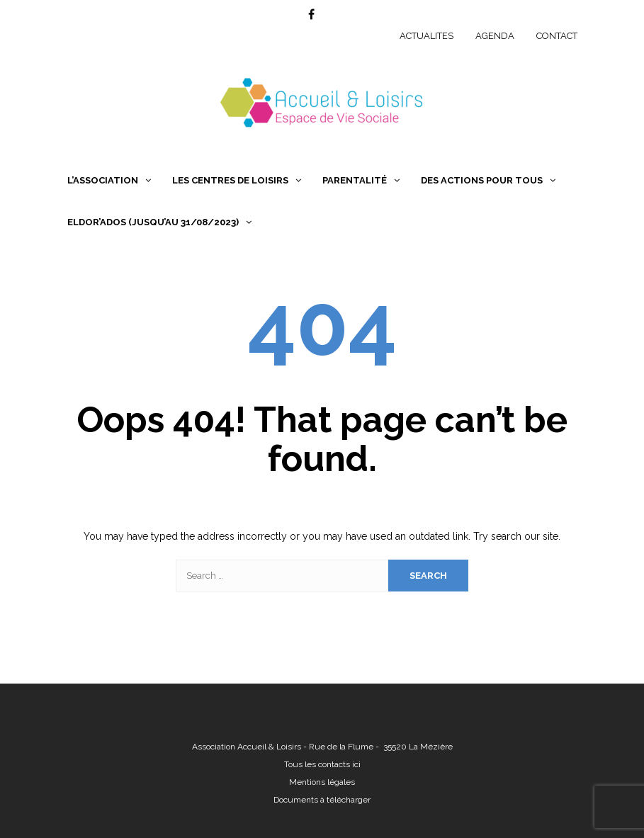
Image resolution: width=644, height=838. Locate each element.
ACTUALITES (426, 36)
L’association (103, 180)
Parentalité (355, 180)
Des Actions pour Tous (482, 180)
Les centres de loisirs (230, 180)
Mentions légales (322, 782)
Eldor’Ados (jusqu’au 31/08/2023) (153, 222)
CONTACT (557, 36)
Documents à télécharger (322, 800)
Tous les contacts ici (322, 764)
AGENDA (495, 36)
